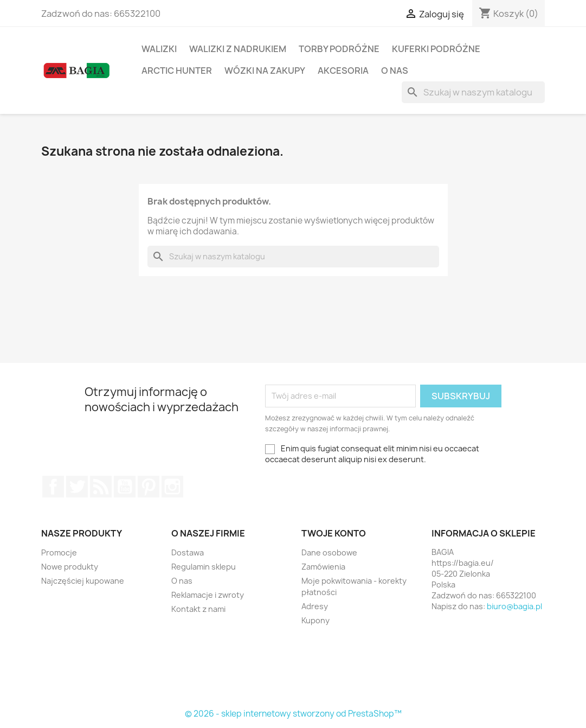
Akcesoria (343, 71)
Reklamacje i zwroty (208, 595)
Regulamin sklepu (204, 567)
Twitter (77, 487)
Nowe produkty (70, 567)
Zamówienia (323, 567)
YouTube (125, 487)
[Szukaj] (473, 92)
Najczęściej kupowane (83, 581)
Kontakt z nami (198, 609)
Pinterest (149, 487)
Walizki (159, 49)
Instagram (172, 487)
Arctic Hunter (177, 71)
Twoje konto (334, 533)
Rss (101, 487)
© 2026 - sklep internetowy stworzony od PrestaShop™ (293, 714)
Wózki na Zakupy (265, 71)
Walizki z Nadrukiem (238, 49)
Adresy (315, 606)
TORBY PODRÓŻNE (339, 49)
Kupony (315, 620)
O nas (395, 71)
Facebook (53, 487)
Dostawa (188, 553)
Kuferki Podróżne (436, 49)
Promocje (59, 553)
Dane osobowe (329, 553)
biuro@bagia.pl (514, 606)
